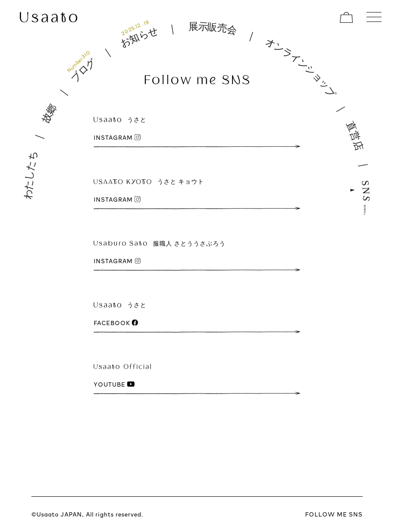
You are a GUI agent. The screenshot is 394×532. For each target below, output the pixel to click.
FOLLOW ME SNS (334, 514)
